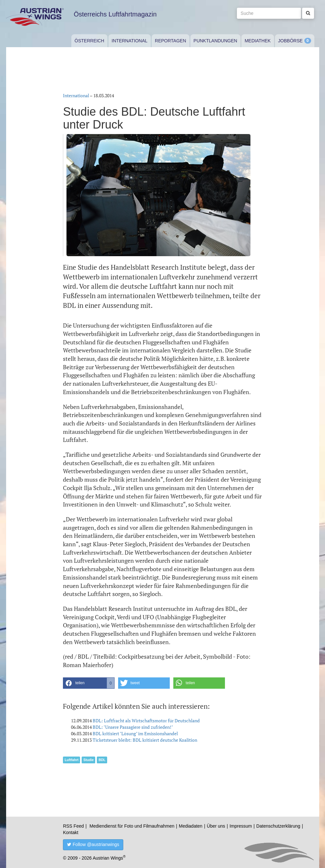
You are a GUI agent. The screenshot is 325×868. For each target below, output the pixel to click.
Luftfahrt (71, 760)
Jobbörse (290, 41)
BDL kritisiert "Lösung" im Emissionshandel (135, 733)
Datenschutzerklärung (278, 826)
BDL (102, 760)
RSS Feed (73, 826)
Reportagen (171, 41)
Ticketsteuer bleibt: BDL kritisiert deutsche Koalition (145, 740)
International (130, 41)
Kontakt (71, 832)
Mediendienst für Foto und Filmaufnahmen (132, 826)
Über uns (216, 826)
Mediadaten (191, 826)
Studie (88, 760)
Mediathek (258, 41)
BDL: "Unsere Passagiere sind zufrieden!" (133, 727)
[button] (89, 683)
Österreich (89, 41)
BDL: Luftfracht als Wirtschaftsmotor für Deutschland (146, 721)
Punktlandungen (215, 41)
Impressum (241, 826)
